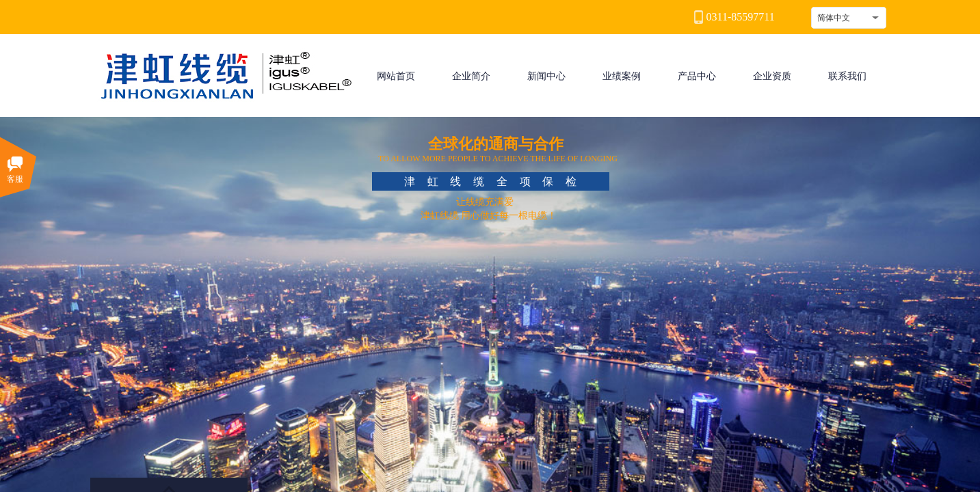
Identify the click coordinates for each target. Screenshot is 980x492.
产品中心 (697, 76)
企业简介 (471, 76)
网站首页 (396, 76)
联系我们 (847, 76)
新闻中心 (546, 76)
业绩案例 (622, 76)
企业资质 (772, 76)
